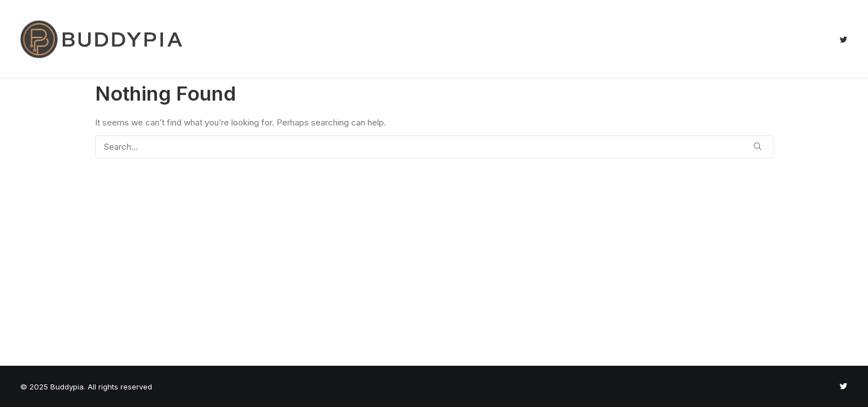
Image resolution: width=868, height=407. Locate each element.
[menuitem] (843, 39)
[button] (843, 39)
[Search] (434, 147)
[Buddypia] (102, 39)
